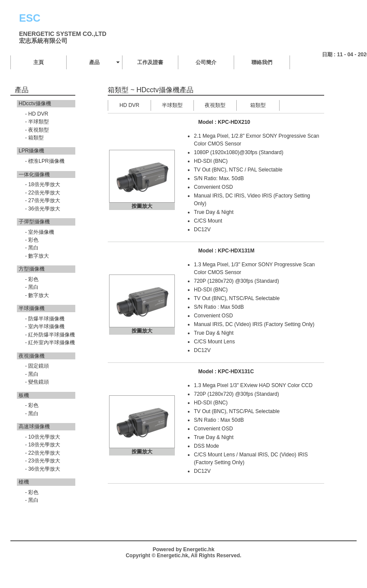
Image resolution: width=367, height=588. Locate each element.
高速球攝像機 (34, 426)
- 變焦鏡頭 (37, 382)
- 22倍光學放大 (43, 193)
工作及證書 (150, 62)
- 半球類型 (37, 122)
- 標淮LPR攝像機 (45, 161)
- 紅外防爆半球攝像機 (50, 335)
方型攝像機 (32, 269)
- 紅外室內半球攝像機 (50, 342)
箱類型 (258, 105)
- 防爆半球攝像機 (45, 319)
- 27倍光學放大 (43, 200)
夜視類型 (215, 105)
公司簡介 (206, 62)
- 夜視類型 (37, 130)
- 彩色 (32, 240)
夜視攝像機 (32, 356)
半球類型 (172, 105)
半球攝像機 (32, 308)
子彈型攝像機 (34, 222)
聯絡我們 (262, 62)
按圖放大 (142, 206)
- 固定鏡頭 (37, 366)
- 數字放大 (37, 256)
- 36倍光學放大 (43, 209)
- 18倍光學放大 (43, 184)
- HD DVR (37, 114)
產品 (94, 62)
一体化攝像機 (34, 174)
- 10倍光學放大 (43, 437)
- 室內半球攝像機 (45, 326)
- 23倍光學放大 (43, 461)
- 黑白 (32, 248)
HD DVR (129, 105)
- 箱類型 (34, 138)
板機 (24, 395)
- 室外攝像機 (40, 232)
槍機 (24, 482)
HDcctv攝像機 (35, 103)
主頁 (39, 62)
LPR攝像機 (31, 151)
